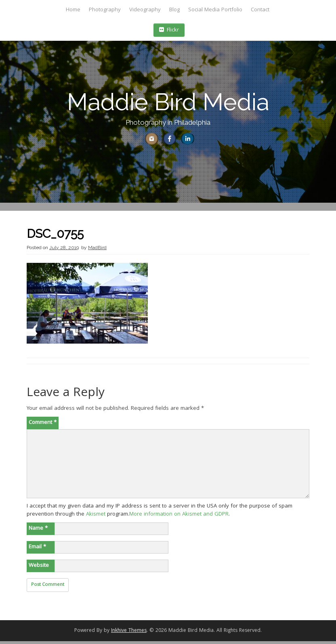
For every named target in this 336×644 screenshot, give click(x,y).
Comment (43, 426)
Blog (174, 10)
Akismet (96, 517)
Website (39, 568)
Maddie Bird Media (168, 102)
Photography (105, 10)
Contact (260, 10)
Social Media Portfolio (215, 10)
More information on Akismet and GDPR (179, 517)
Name (38, 531)
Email (37, 550)
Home (73, 10)
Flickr (169, 30)
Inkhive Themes (129, 634)
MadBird (97, 250)
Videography (145, 10)
